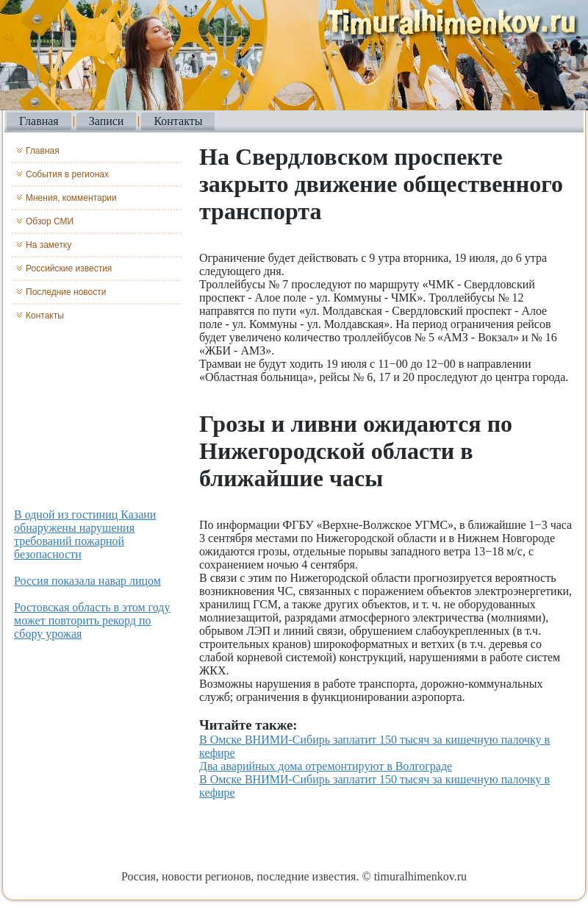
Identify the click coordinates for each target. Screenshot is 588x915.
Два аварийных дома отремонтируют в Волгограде (326, 766)
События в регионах (67, 174)
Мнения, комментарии (71, 198)
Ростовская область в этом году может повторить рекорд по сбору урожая (92, 620)
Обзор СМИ (50, 221)
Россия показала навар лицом (87, 581)
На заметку (49, 245)
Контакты (178, 121)
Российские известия (69, 268)
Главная (39, 121)
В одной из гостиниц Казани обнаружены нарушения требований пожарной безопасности (85, 534)
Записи (107, 121)
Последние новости (66, 292)
